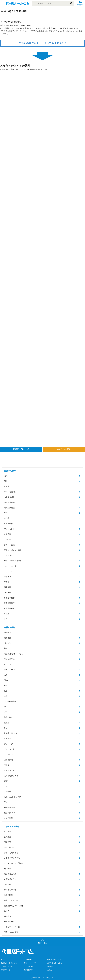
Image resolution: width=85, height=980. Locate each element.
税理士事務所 (9, 603)
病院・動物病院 (10, 502)
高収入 (7, 911)
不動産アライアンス (12, 927)
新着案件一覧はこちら (21, 449)
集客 (6, 691)
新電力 (7, 648)
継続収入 (8, 916)
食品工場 (8, 534)
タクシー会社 (9, 545)
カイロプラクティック (13, 561)
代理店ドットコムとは (9, 963)
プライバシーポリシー (32, 963)
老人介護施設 (9, 508)
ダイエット (8, 739)
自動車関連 (8, 760)
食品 (6, 728)
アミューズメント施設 (13, 550)
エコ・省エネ (9, 754)
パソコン (8, 643)
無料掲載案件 (29, 970)
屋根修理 (8, 792)
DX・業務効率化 (10, 701)
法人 (6, 476)
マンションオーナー (12, 529)
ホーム (3, 959)
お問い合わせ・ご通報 (55, 963)
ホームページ (9, 670)
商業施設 (8, 587)
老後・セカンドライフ (12, 797)
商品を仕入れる (10, 874)
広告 (6, 675)
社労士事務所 (9, 608)
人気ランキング (7, 967)
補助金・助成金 (10, 807)
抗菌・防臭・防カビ (11, 776)
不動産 (7, 765)
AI (5, 707)
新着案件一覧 (6, 970)
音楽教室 (8, 577)
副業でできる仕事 (11, 900)
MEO (6, 686)
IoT (5, 712)
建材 (6, 781)
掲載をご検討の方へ (54, 959)
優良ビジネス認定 (11, 932)
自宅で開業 (8, 895)
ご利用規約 (28, 959)
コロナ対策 (8, 818)
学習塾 (7, 582)
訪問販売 (8, 837)
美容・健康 (8, 717)
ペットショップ (10, 566)
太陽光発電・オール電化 (13, 654)
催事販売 (8, 842)
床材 (6, 786)
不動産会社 (8, 524)
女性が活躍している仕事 (14, 906)
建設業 (7, 518)
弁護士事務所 (9, 598)
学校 (6, 513)
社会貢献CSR (9, 813)
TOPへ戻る (43, 943)
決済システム (9, 659)
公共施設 (8, 593)
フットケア (8, 744)
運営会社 (50, 967)
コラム (50, 970)
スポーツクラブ (10, 555)
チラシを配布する (11, 853)
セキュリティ (9, 770)
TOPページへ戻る (64, 449)
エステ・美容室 (10, 492)
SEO (6, 680)
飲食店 (7, 486)
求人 (6, 696)
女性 (6, 619)
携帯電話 (8, 638)
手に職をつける (10, 890)
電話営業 (8, 831)
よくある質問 (29, 967)
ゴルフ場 (8, 539)
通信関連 (8, 633)
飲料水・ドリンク (11, 733)
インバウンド (9, 749)
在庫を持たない (10, 879)
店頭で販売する (10, 847)
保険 (6, 802)
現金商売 (8, 884)
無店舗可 (8, 869)
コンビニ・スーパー (12, 571)
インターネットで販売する (15, 863)
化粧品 (7, 723)
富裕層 (7, 614)
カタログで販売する (12, 858)
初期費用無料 (9, 922)
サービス (8, 664)
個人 (6, 481)
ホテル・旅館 (9, 497)
